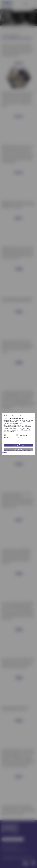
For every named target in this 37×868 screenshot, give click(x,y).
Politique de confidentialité (13, 450)
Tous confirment (18, 445)
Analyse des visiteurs (22, 437)
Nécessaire (8, 436)
